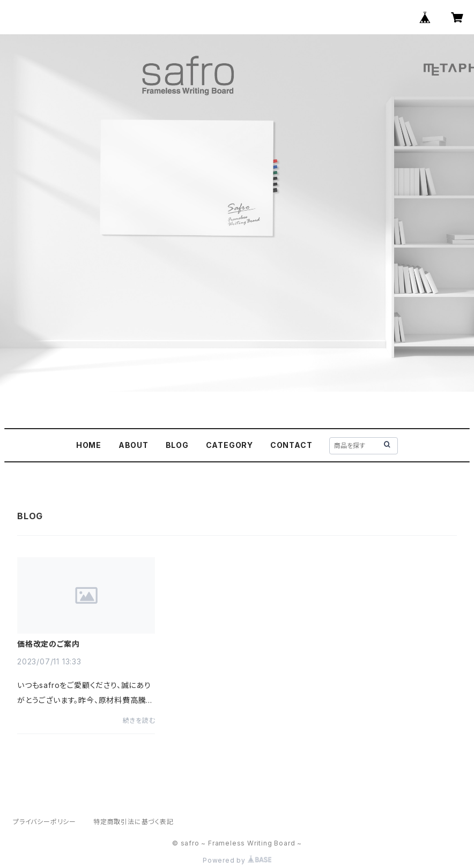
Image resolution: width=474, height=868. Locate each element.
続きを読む (139, 720)
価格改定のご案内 (48, 644)
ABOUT (134, 445)
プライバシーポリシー (45, 822)
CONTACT (291, 445)
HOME (89, 445)
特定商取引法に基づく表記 (134, 822)
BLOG (177, 445)
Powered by (237, 860)
